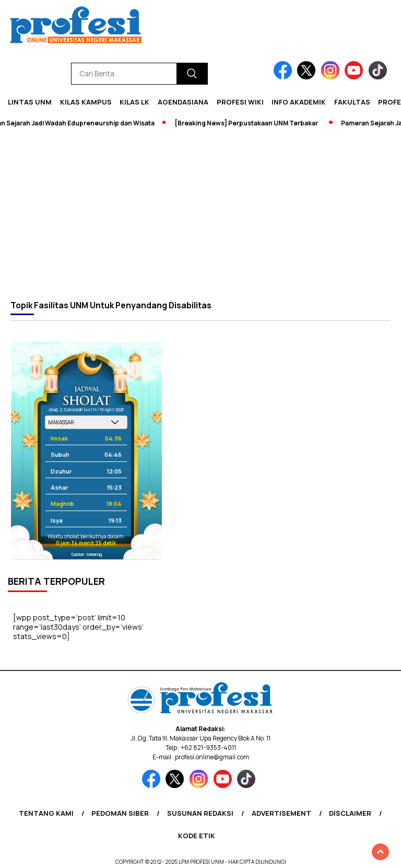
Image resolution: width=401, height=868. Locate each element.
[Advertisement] (200, 214)
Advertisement (281, 813)
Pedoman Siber (120, 813)
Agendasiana (183, 102)
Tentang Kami (46, 813)
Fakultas (352, 102)
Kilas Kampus (86, 102)
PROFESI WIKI (240, 102)
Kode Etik (197, 836)
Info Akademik (299, 102)
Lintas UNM (30, 102)
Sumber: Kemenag (86, 554)
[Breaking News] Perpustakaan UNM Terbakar (249, 123)
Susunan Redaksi (200, 813)
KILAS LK (134, 102)
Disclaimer (350, 813)
